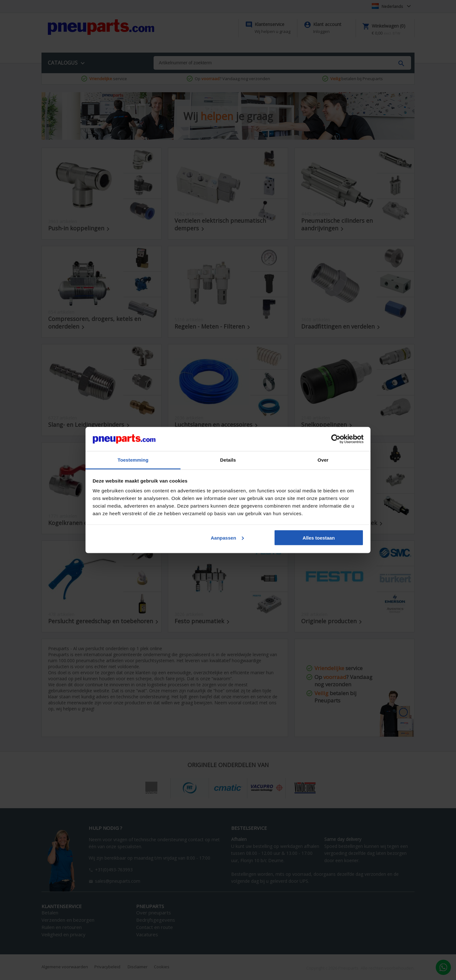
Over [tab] (323, 460)
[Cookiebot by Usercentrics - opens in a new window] (336, 439)
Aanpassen (227, 538)
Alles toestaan (319, 538)
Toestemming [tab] (133, 460)
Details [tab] (228, 460)
